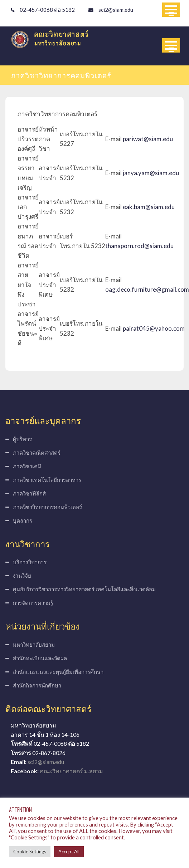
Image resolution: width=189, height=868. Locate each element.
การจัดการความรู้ (33, 603)
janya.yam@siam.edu (151, 173)
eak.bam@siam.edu (149, 207)
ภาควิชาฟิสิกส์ (29, 493)
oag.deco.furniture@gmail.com (147, 289)
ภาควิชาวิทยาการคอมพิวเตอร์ (47, 507)
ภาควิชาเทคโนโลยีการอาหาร (47, 480)
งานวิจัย (22, 576)
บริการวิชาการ (30, 562)
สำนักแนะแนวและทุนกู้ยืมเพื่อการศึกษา (58, 672)
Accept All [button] (69, 852)
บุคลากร (23, 521)
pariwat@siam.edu (148, 139)
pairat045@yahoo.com (154, 328)
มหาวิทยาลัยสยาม (34, 645)
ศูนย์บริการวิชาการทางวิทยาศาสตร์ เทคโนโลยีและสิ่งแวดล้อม (84, 589)
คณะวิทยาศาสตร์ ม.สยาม (71, 771)
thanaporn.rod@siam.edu (139, 246)
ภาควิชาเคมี (27, 466)
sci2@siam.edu (116, 10)
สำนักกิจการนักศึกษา (37, 685)
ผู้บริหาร (22, 439)
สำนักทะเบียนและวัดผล (40, 658)
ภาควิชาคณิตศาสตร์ (37, 453)
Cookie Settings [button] (30, 852)
